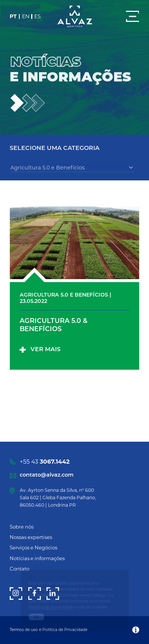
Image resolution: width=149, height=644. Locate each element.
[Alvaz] (74, 17)
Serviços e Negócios (33, 547)
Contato (20, 569)
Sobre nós (22, 527)
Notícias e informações (37, 558)
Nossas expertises (31, 537)
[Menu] (132, 16)
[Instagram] (16, 594)
